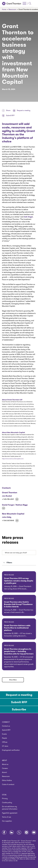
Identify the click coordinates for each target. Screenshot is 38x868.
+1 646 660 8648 (8, 521)
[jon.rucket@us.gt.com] (17, 499)
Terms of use (6, 817)
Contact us (6, 726)
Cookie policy (7, 803)
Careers (5, 768)
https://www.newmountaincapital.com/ (13, 459)
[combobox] (19, 553)
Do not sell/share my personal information (10, 808)
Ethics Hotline (7, 780)
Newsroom (6, 776)
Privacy (5, 798)
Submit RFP (8, 116)
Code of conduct (8, 784)
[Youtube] (34, 833)
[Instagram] (26, 833)
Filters (8, 563)
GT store (5, 746)
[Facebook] (4, 833)
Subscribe (19, 709)
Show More (13, 680)
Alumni (4, 772)
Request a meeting (22, 111)
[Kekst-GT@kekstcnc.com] (4, 508)
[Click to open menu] (29, 4)
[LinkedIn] (12, 833)
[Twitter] (19, 833)
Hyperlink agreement (10, 813)
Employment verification (11, 750)
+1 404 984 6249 (8, 499)
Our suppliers (7, 821)
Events (4, 734)
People (4, 738)
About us (5, 764)
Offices (5, 742)
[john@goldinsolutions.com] (17, 521)
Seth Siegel (28, 217)
